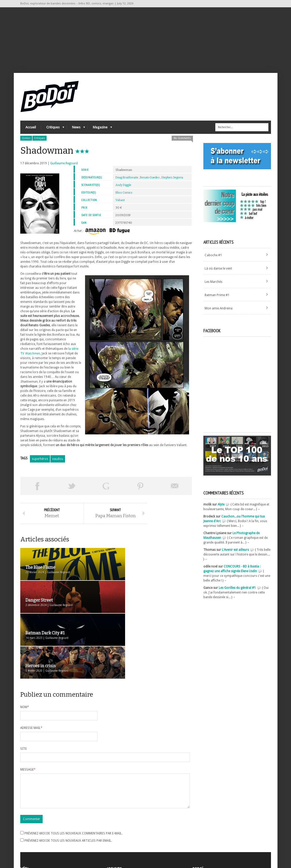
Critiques (53, 132)
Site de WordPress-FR (35, 845)
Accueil (31, 130)
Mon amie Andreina (219, 311)
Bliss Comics (124, 196)
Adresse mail (31, 666)
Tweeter (72, 489)
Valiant (120, 203)
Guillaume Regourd (64, 166)
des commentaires (37, 840)
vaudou (58, 462)
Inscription (28, 826)
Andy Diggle (123, 188)
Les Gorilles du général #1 (237, 591)
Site (24, 687)
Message (28, 708)
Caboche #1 (213, 258)
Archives (112, 826)
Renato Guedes (150, 181)
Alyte (221, 508)
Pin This (140, 489)
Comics (26, 141)
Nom (25, 646)
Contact (199, 834)
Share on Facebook (37, 489)
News (76, 132)
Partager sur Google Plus (106, 489)
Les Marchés (214, 285)
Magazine (100, 132)
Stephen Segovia (172, 181)
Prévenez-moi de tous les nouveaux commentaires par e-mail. (73, 778)
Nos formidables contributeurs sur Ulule (222, 842)
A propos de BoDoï (207, 825)
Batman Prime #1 (217, 298)
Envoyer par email (175, 489)
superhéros (40, 462)
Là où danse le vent (218, 272)
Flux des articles (35, 835)
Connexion (28, 831)
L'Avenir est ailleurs (235, 553)
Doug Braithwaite (127, 181)
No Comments (182, 141)
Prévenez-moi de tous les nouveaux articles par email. (68, 785)
